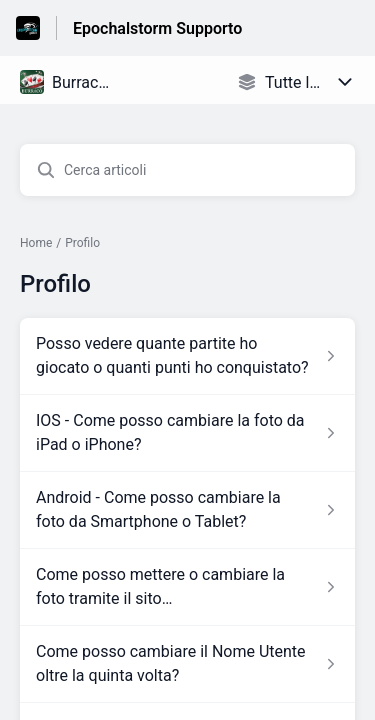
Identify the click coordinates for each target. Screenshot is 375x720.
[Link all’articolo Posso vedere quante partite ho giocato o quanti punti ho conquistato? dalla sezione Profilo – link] (187, 356)
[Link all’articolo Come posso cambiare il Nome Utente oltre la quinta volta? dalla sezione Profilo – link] (187, 664)
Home (36, 243)
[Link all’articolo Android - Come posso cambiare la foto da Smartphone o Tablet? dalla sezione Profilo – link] (187, 510)
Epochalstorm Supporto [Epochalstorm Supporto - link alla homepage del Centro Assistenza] (157, 28)
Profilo (82, 243)
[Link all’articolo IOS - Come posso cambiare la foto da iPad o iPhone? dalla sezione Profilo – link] (187, 433)
